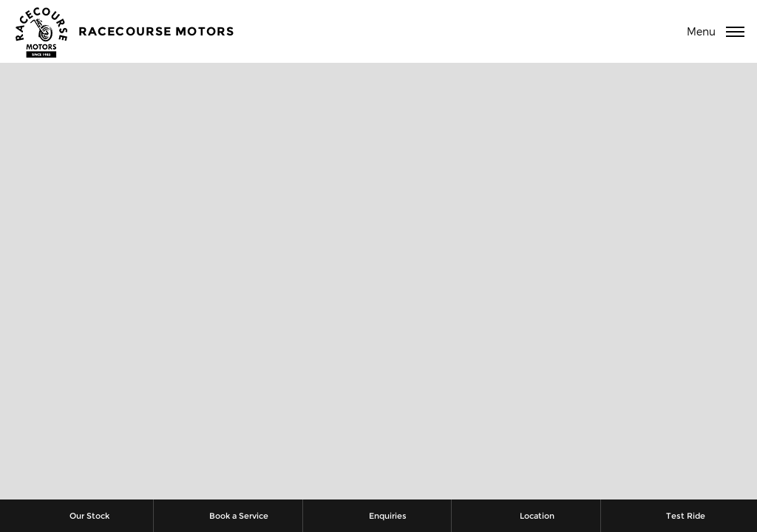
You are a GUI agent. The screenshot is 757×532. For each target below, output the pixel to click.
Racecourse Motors (156, 31)
